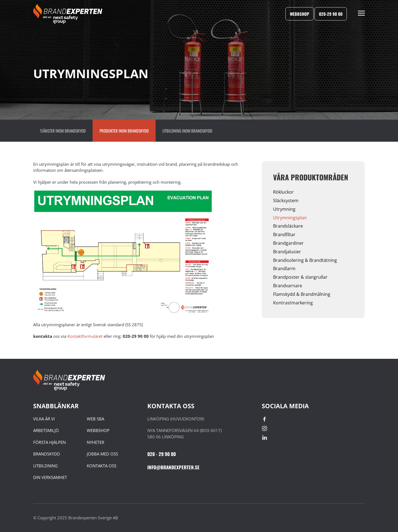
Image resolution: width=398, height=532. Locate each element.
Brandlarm (284, 268)
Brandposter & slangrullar (300, 277)
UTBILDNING (45, 466)
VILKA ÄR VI (44, 419)
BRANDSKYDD (47, 454)
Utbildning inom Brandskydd (187, 131)
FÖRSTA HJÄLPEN (49, 442)
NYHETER (95, 442)
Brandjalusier (287, 252)
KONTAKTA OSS (102, 466)
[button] (361, 14)
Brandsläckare (288, 226)
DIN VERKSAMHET (50, 477)
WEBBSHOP (98, 430)
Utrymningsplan (290, 218)
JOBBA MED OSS (102, 454)
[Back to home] (68, 14)
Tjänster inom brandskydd (63, 131)
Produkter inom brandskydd (124, 131)
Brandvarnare (288, 286)
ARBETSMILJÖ (46, 430)
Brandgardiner (288, 243)
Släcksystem (286, 201)
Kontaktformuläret (86, 336)
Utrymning (284, 209)
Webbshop (300, 14)
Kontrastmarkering (293, 303)
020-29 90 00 (331, 14)
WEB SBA (95, 419)
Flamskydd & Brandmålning (302, 294)
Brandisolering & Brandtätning (305, 260)
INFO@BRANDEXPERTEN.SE (173, 467)
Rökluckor (283, 192)
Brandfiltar (284, 235)
